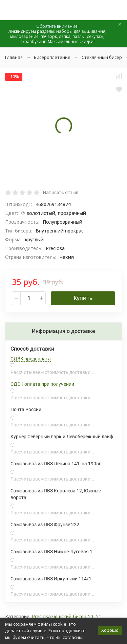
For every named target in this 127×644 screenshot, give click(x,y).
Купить (83, 298)
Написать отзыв (61, 192)
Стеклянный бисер (102, 57)
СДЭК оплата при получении (42, 384)
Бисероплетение (52, 57)
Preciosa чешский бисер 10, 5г (66, 616)
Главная (14, 57)
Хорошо (110, 630)
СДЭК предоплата (31, 359)
